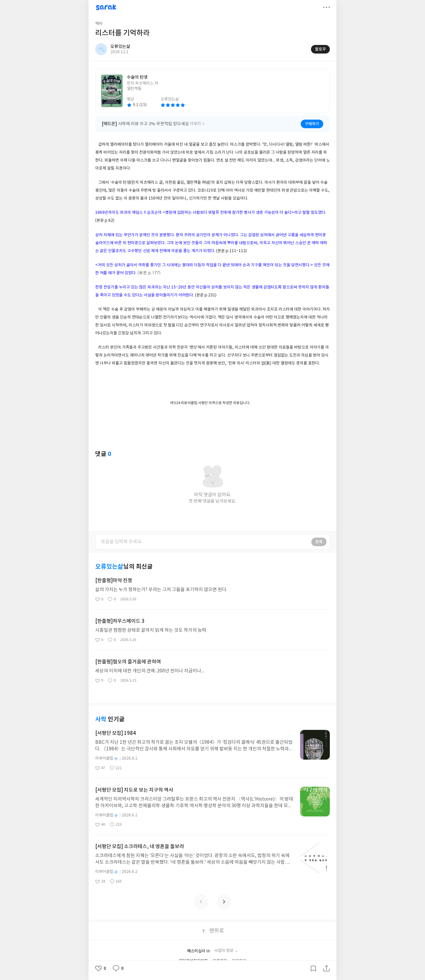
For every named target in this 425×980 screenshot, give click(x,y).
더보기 (327, 7)
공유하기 (327, 968)
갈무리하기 (313, 968)
